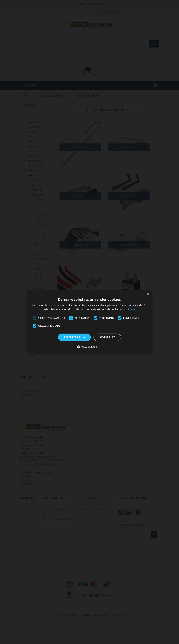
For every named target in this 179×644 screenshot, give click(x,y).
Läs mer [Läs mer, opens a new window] (131, 309)
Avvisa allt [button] (107, 337)
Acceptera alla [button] (74, 337)
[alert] (89, 322)
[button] (89, 347)
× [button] (148, 295)
